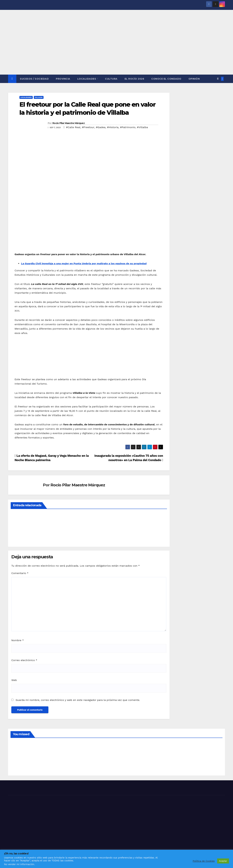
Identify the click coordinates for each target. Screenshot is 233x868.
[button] (218, 79)
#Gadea (101, 127)
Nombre (18, 640)
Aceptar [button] (223, 861)
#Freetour (88, 127)
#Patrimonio (128, 127)
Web (14, 680)
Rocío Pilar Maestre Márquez (69, 123)
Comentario (20, 573)
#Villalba (142, 127)
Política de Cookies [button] (204, 861)
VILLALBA (39, 97)
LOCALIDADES (87, 79)
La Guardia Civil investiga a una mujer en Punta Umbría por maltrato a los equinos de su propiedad (84, 263)
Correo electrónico (24, 660)
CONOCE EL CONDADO (166, 79)
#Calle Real (73, 127)
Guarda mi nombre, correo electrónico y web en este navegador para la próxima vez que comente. (78, 700)
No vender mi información (19, 864)
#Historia (113, 127)
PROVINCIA (63, 79)
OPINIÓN (194, 79)
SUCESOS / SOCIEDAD (34, 79)
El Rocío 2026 (134, 79)
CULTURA (111, 79)
